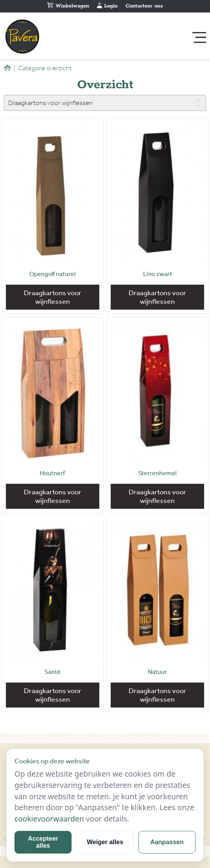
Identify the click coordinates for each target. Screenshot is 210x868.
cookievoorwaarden (49, 819)
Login (107, 6)
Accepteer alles (43, 842)
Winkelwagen (68, 6)
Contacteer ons (144, 6)
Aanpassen (167, 842)
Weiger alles (105, 842)
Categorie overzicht (43, 68)
